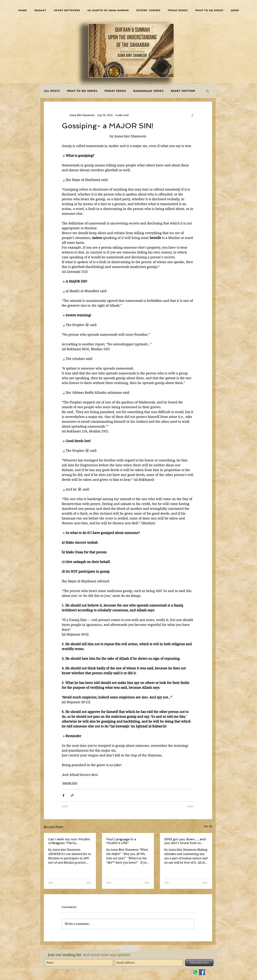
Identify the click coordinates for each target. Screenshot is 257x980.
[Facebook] (202, 972)
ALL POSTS (52, 91)
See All (208, 826)
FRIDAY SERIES (115, 91)
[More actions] (192, 115)
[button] (40, 10)
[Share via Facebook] (63, 795)
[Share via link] (72, 795)
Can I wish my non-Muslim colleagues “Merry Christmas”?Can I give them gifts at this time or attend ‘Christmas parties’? (70, 841)
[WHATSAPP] (195, 972)
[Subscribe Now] (199, 963)
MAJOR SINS (70, 783)
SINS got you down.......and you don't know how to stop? (185, 841)
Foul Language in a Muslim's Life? (121, 841)
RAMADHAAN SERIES (148, 91)
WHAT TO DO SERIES (82, 91)
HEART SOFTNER (183, 91)
